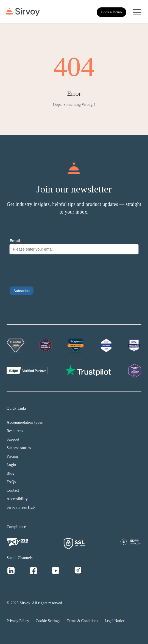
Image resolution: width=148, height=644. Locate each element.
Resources (15, 431)
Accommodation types (25, 422)
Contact (13, 490)
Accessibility (17, 499)
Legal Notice (115, 621)
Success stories (19, 448)
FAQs (11, 482)
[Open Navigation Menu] (137, 12)
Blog (10, 473)
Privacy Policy (18, 621)
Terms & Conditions (82, 621)
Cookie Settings (48, 621)
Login (11, 465)
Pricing (12, 456)
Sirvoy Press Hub (21, 507)
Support (13, 439)
